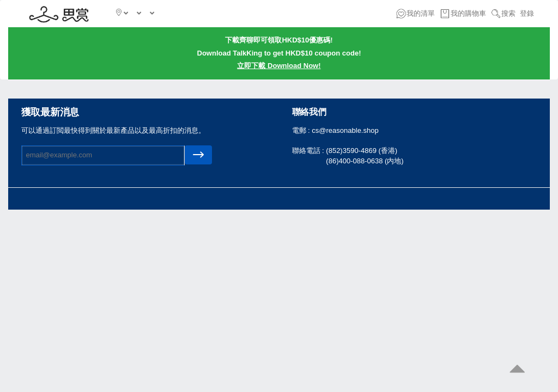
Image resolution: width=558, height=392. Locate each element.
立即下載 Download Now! (279, 66)
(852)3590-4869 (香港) (362, 151)
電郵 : (302, 130)
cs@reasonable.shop (345, 130)
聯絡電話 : (309, 151)
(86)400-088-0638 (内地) (365, 161)
